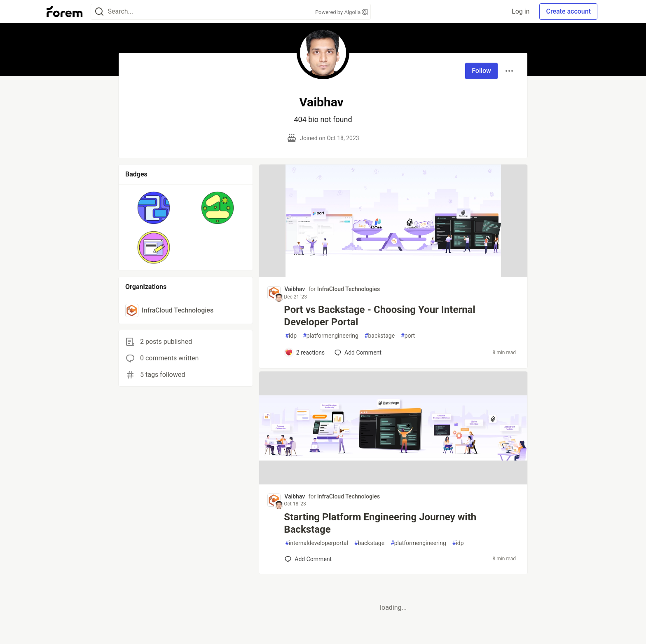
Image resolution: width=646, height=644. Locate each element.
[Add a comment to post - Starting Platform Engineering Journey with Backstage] (308, 559)
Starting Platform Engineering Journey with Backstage (380, 523)
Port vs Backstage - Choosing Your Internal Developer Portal (379, 316)
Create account (568, 11)
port (408, 336)
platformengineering (331, 336)
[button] (154, 208)
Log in (521, 11)
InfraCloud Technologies (349, 289)
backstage (380, 336)
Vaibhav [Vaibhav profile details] (295, 289)
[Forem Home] (65, 12)
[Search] (99, 12)
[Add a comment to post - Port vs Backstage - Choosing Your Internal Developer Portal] (305, 353)
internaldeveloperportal (317, 543)
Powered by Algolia (342, 12)
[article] (393, 275)
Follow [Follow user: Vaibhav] (481, 71)
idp (291, 336)
